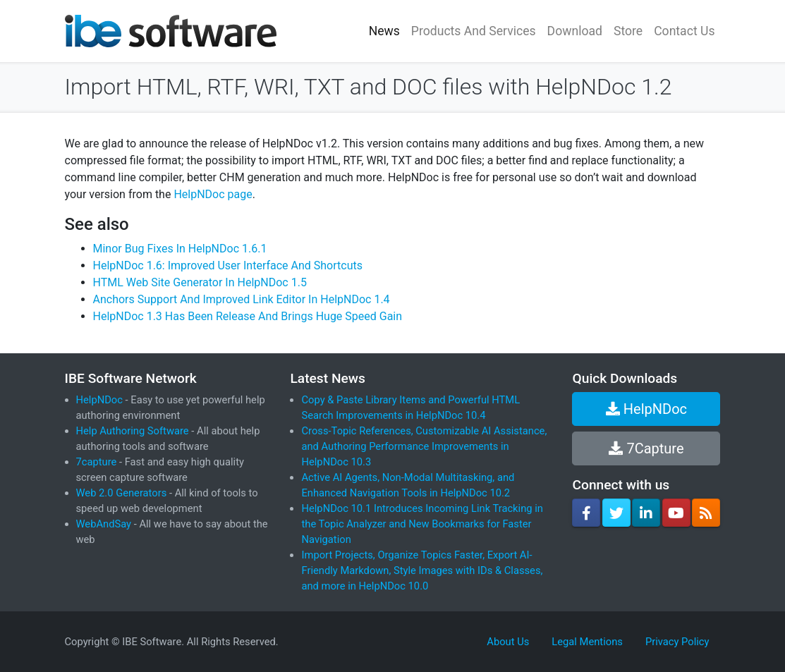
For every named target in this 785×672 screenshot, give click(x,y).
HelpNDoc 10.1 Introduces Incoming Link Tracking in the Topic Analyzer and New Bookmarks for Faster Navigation (422, 524)
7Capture (646, 448)
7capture (97, 462)
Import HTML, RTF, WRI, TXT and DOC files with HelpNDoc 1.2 (369, 87)
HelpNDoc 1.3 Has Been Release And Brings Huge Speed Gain (248, 316)
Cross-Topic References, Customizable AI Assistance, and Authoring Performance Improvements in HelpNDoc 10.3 (424, 446)
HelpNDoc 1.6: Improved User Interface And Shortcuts (228, 265)
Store (628, 31)
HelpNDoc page (213, 194)
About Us (508, 642)
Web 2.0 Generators (122, 493)
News (384, 31)
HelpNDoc (99, 400)
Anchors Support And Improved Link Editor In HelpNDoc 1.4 (242, 299)
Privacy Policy (677, 642)
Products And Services (474, 31)
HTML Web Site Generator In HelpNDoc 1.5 (200, 282)
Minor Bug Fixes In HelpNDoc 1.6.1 (180, 249)
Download (575, 31)
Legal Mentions (587, 642)
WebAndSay (104, 524)
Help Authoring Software (133, 431)
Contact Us (684, 31)
